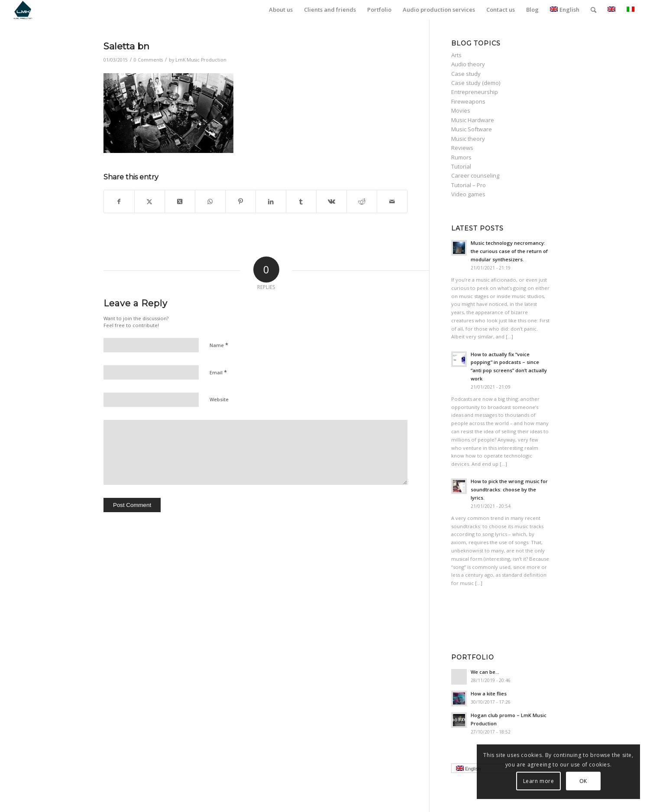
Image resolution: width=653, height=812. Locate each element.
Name (219, 345)
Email (218, 372)
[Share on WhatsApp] (210, 201)
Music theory (468, 139)
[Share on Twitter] (150, 201)
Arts (456, 55)
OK (583, 781)
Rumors (461, 157)
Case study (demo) (476, 83)
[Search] (593, 10)
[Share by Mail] (392, 201)
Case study (466, 74)
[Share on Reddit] (362, 201)
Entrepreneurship (475, 92)
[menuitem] (281, 10)
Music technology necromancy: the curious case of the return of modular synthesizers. (509, 251)
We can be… (485, 672)
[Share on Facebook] (119, 201)
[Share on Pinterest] (241, 201)
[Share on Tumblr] (301, 201)
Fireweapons (468, 101)
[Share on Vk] (331, 201)
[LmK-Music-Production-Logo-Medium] (23, 10)
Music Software (472, 129)
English (565, 10)
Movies (461, 110)
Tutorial (461, 166)
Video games (468, 194)
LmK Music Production (201, 60)
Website (219, 399)
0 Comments (148, 60)
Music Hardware (473, 120)
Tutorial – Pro (469, 185)
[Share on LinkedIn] (271, 201)
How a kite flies (489, 693)
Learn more (539, 781)
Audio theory (468, 64)
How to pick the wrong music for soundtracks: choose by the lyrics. (509, 489)
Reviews (462, 148)
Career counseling (475, 175)
